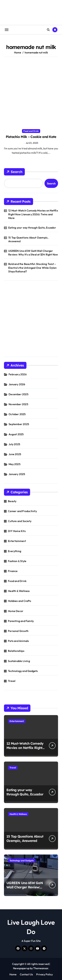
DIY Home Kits (17, 531)
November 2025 (18, 404)
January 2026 (17, 384)
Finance (13, 571)
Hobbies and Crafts (20, 601)
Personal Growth (18, 631)
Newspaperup (21, 968)
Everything (15, 551)
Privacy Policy (44, 974)
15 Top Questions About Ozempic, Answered (28, 239)
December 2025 (19, 394)
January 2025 (17, 474)
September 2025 (19, 424)
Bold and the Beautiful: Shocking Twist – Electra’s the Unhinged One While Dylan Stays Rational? (32, 268)
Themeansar (41, 968)
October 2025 (17, 414)
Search (14, 172)
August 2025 (16, 434)
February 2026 (18, 374)
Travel (12, 681)
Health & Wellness (19, 591)
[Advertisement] (31, 93)
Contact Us (26, 974)
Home (13, 974)
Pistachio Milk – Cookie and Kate (31, 137)
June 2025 (15, 454)
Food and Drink (31, 131)
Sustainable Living (19, 661)
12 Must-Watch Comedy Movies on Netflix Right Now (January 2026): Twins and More (33, 214)
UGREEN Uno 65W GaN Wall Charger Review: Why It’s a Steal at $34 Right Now (33, 253)
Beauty (12, 501)
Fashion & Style (17, 561)
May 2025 (15, 464)
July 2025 (14, 444)
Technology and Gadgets (23, 671)
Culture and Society (20, 521)
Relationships (16, 651)
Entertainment (17, 541)
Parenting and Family (21, 621)
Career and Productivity (22, 511)
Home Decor (16, 611)
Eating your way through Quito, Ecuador (32, 228)
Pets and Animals (18, 641)
